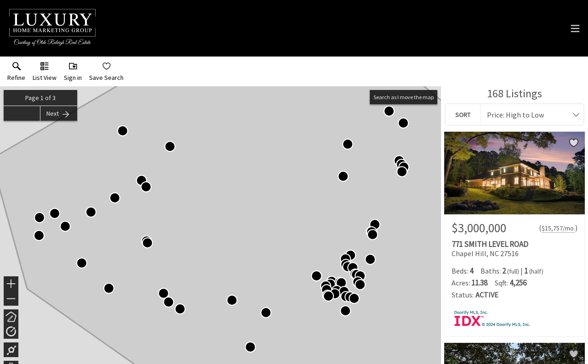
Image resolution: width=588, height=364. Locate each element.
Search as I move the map (404, 97)
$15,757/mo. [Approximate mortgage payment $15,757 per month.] (558, 228)
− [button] (11, 299)
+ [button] (11, 285)
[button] (45, 73)
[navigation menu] (575, 28)
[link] (16, 73)
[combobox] (529, 115)
